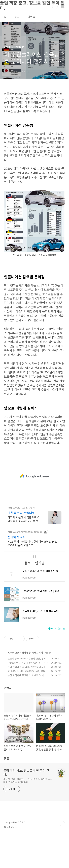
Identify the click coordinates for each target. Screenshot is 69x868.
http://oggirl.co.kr (18, 541)
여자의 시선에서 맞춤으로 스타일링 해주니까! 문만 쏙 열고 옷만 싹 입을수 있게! (24, 552)
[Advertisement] (34, 105)
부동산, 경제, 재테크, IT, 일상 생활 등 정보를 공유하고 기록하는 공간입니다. (28, 814)
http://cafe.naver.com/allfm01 (25, 565)
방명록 (31, 17)
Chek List (14, 686)
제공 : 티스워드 (56, 662)
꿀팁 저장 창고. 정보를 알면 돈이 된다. (26, 806)
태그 (17, 17)
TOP (62, 857)
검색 (55, 7)
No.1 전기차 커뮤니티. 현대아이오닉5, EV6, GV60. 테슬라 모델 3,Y (32, 577)
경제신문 (26, 686)
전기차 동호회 (16, 570)
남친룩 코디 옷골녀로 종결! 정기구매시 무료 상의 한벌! (24, 546)
